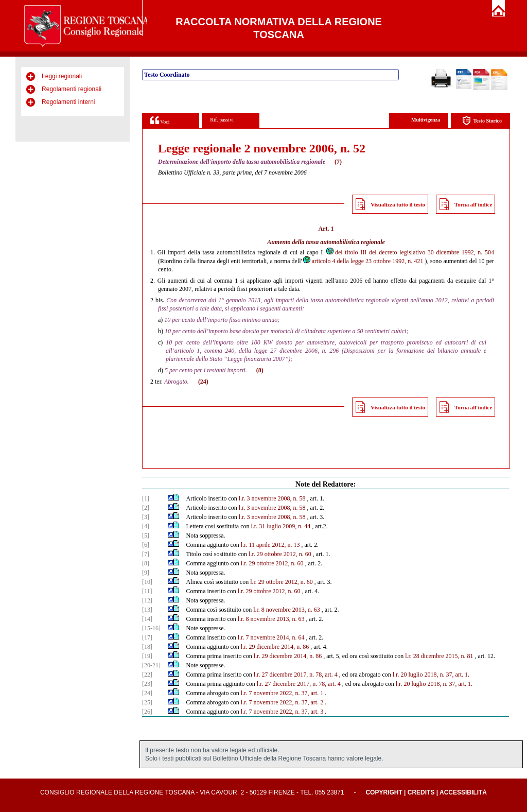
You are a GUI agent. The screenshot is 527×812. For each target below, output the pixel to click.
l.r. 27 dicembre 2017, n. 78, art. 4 (296, 675)
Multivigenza (426, 120)
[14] (147, 619)
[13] (147, 610)
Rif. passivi (222, 120)
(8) (260, 370)
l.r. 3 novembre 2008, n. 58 (272, 498)
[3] (146, 517)
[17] (147, 637)
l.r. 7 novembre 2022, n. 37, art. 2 (282, 702)
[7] (146, 554)
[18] (147, 647)
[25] (147, 702)
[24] (147, 693)
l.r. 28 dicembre (424, 656)
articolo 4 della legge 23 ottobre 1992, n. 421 (363, 261)
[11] (147, 591)
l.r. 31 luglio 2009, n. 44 (281, 526)
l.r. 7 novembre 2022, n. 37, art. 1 (282, 693)
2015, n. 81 (459, 656)
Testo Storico (482, 121)
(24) (203, 382)
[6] (146, 545)
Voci (160, 120)
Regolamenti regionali (72, 89)
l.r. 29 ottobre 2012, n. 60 (280, 554)
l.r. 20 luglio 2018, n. (419, 675)
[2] (146, 508)
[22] (147, 675)
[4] (146, 526)
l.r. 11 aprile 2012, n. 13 (270, 545)
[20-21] (151, 665)
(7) (338, 162)
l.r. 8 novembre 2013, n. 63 (287, 610)
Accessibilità (463, 792)
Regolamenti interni (68, 102)
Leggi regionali (62, 76)
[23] (147, 684)
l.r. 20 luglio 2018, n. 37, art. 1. (434, 684)
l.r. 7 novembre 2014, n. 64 (271, 637)
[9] (146, 573)
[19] (147, 656)
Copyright (384, 792)
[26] (147, 712)
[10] (147, 582)
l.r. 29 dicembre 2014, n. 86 (275, 647)
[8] (146, 563)
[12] (147, 600)
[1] (146, 498)
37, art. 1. (458, 675)
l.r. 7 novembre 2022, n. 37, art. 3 (282, 712)
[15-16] (151, 628)
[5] (146, 535)
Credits (421, 792)
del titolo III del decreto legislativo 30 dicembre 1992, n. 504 (410, 252)
